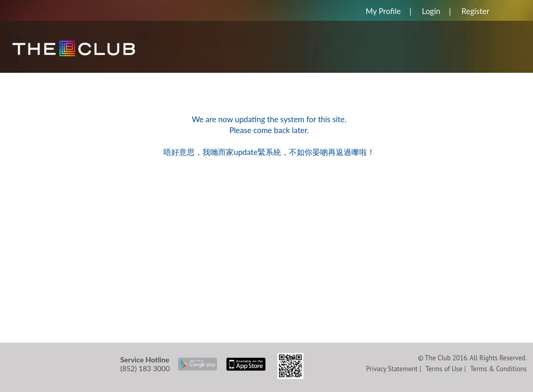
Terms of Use (444, 369)
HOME (27, 78)
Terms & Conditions (498, 369)
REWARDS (75, 78)
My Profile (383, 11)
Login (431, 11)
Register (475, 11)
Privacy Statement (392, 369)
